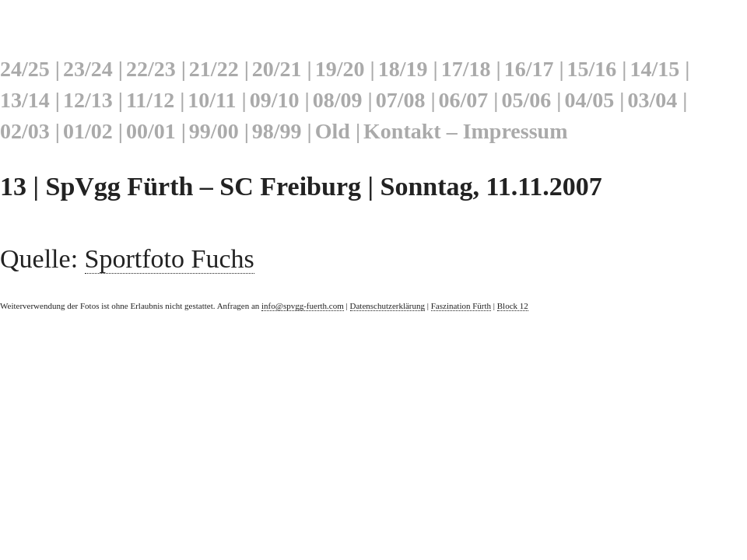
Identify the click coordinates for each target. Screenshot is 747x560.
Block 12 (513, 306)
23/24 (88, 69)
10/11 (212, 100)
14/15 (655, 69)
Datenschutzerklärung (388, 306)
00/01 (151, 131)
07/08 (401, 100)
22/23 (151, 69)
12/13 (88, 100)
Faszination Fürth (461, 306)
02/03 (25, 131)
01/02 (88, 131)
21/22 (214, 69)
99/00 (214, 131)
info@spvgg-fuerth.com (303, 306)
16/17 (529, 69)
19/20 (340, 69)
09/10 (275, 100)
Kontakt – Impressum (465, 131)
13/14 (25, 100)
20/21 (277, 69)
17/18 (466, 69)
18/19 (403, 69)
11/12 (150, 100)
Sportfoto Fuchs (170, 259)
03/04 (652, 100)
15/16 (592, 69)
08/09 (338, 100)
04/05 (589, 100)
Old (333, 131)
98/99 (277, 131)
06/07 (464, 100)
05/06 (527, 100)
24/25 (25, 69)
